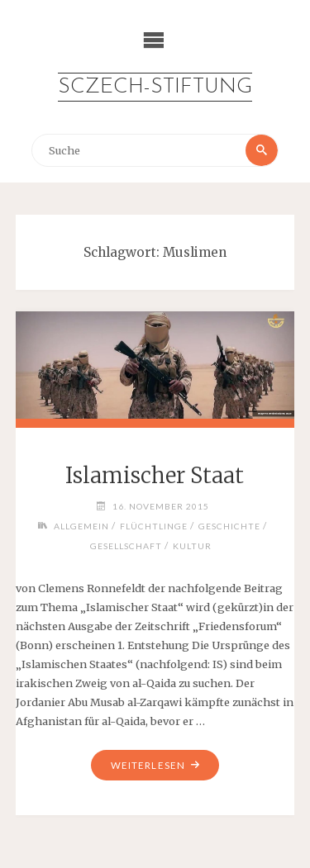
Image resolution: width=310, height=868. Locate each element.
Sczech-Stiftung (155, 87)
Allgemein (81, 526)
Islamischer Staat (155, 476)
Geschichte (229, 526)
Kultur (192, 546)
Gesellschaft (126, 546)
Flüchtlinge (154, 526)
